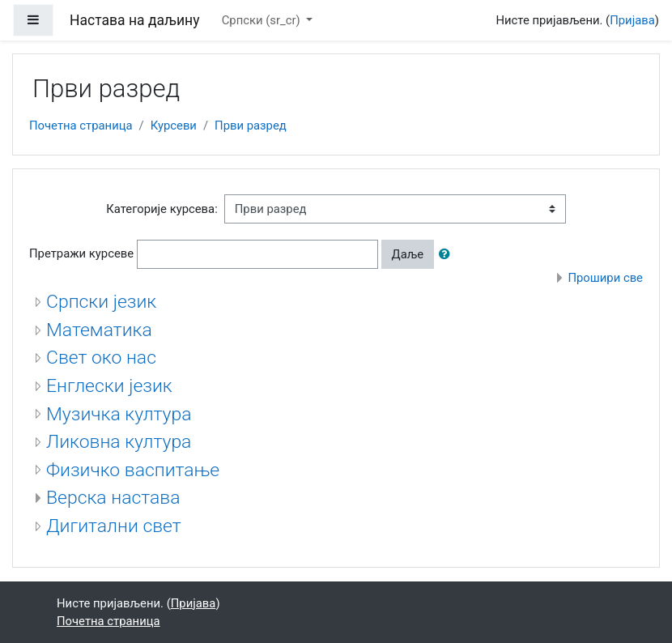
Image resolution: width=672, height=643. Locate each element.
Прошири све (605, 278)
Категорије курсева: (162, 209)
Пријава (632, 20)
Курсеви (174, 126)
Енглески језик (109, 386)
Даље (408, 254)
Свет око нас (101, 358)
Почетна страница (81, 126)
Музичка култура (119, 414)
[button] (448, 254)
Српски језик (101, 302)
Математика (99, 330)
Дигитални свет (114, 526)
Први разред (251, 126)
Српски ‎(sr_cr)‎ (263, 20)
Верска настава (113, 498)
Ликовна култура (119, 442)
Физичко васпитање (133, 470)
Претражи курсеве (81, 253)
